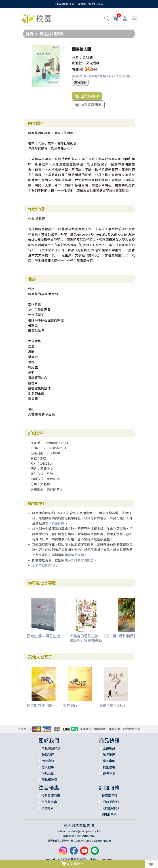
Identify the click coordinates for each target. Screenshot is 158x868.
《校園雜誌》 (111, 808)
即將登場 (109, 773)
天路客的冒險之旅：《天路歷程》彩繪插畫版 (89, 638)
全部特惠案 (49, 802)
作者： (77, 57)
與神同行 (70, 705)
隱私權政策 (49, 780)
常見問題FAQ (51, 748)
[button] (107, 19)
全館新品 (109, 748)
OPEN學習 (109, 814)
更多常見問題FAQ (45, 565)
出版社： (79, 63)
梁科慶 (88, 57)
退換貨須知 (76, 555)
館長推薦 (109, 754)
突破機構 (93, 63)
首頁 (29, 34)
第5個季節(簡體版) (127, 636)
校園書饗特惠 (51, 795)
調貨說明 (80, 82)
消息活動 (48, 773)
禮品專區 (109, 761)
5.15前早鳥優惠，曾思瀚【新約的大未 (79, 4)
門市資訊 (48, 761)
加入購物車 (87, 96)
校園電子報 (110, 795)
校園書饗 (109, 767)
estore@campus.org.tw (85, 831)
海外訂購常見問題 (81, 560)
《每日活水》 (111, 802)
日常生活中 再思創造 (43, 636)
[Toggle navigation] (134, 18)
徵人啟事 (48, 767)
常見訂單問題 (55, 523)
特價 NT (78, 69)
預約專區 (48, 808)
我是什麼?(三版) (112, 705)
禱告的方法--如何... (42, 705)
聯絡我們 (48, 754)
